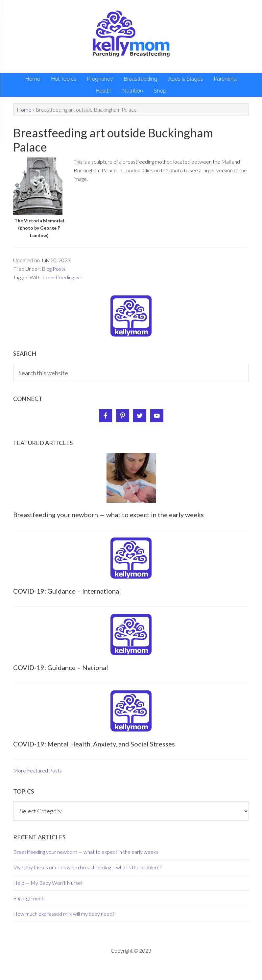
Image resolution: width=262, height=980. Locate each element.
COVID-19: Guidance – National (61, 667)
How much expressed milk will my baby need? (64, 914)
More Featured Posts (37, 770)
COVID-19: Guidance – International (67, 591)
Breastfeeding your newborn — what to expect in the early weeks (108, 515)
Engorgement (28, 898)
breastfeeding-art (62, 277)
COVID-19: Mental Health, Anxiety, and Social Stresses (94, 744)
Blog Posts (54, 269)
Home (24, 110)
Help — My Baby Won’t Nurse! (48, 883)
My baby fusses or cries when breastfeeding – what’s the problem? (87, 867)
